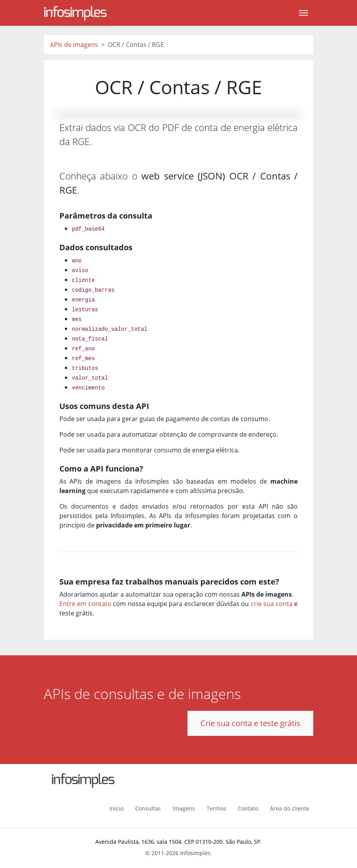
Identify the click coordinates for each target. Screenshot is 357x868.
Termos (216, 808)
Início (116, 808)
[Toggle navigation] (303, 13)
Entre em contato (85, 604)
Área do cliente (290, 808)
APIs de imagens (74, 45)
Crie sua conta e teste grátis (250, 723)
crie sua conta (272, 604)
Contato (248, 808)
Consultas (148, 808)
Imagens (184, 808)
